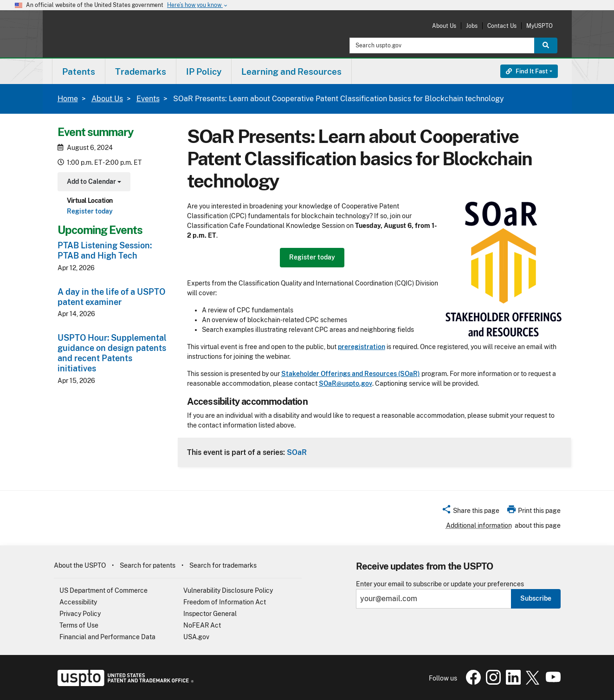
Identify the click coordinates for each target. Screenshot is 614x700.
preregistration (362, 347)
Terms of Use (79, 625)
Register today (90, 211)
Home (68, 99)
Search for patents (148, 565)
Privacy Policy (80, 614)
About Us (444, 26)
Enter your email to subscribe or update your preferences (440, 584)
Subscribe (536, 598)
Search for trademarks (223, 565)
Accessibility (78, 602)
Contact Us (502, 26)
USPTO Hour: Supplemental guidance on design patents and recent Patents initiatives (112, 353)
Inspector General (210, 614)
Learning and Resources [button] (291, 71)
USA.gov (196, 637)
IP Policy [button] (204, 71)
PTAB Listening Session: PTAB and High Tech (105, 250)
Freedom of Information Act (225, 602)
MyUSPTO (540, 26)
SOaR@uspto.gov (346, 383)
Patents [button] (79, 71)
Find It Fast (527, 71)
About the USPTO (80, 565)
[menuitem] (79, 71)
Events (148, 99)
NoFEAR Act (202, 625)
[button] (470, 512)
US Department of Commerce (103, 590)
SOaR (297, 452)
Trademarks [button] (141, 71)
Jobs (472, 26)
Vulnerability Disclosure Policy (228, 590)
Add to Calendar (93, 183)
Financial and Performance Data (107, 637)
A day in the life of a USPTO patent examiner (111, 297)
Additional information (479, 525)
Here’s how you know (198, 5)
